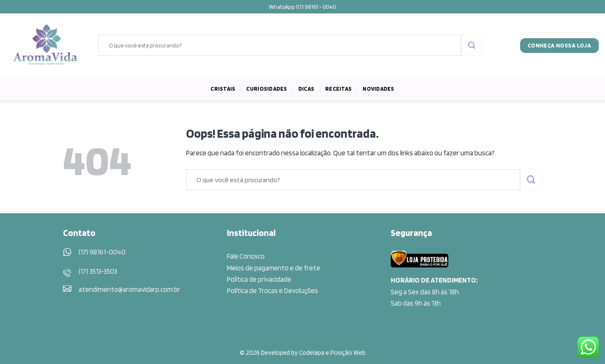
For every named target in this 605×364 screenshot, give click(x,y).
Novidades (378, 89)
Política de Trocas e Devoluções (272, 291)
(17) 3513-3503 (98, 271)
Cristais (223, 89)
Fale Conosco (246, 256)
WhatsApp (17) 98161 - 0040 (302, 7)
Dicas (306, 89)
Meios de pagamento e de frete (274, 268)
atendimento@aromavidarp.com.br (129, 289)
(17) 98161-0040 (102, 252)
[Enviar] (472, 46)
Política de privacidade (259, 279)
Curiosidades (267, 89)
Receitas (338, 89)
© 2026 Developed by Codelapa (282, 352)
